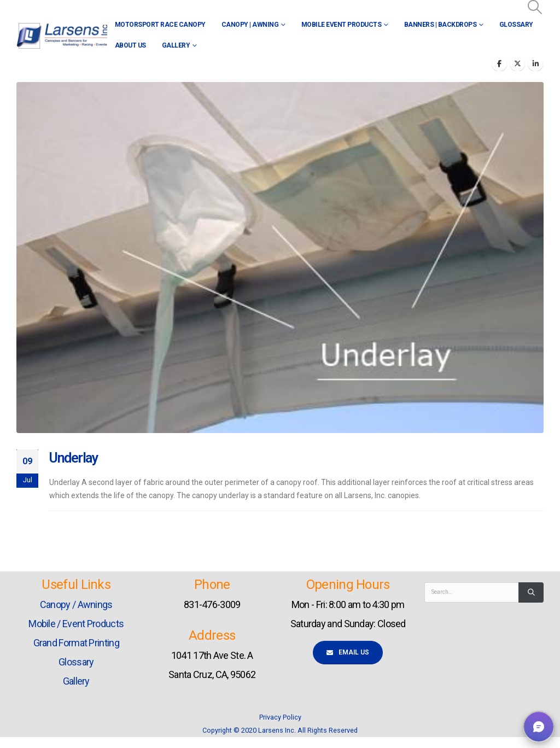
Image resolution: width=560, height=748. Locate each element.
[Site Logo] (62, 36)
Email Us (348, 652)
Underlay (74, 458)
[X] (517, 63)
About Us (130, 45)
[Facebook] (499, 63)
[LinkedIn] (535, 63)
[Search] (531, 592)
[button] (535, 7)
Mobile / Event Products (76, 624)
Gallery (176, 45)
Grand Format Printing (76, 643)
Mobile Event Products (342, 25)
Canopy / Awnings (76, 604)
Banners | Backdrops (441, 25)
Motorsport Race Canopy (160, 25)
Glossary (516, 25)
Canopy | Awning (250, 25)
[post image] (280, 257)
